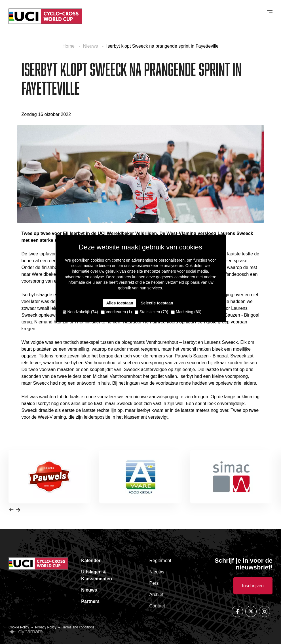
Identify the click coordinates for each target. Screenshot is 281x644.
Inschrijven (253, 586)
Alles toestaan (120, 303)
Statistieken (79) (151, 312)
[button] (11, 510)
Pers (154, 583)
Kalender (91, 561)
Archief (157, 595)
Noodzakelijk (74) (80, 312)
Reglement (160, 561)
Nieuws (91, 46)
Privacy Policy (46, 627)
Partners (90, 601)
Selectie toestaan (157, 303)
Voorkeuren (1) (117, 312)
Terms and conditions (78, 627)
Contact (157, 606)
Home (69, 46)
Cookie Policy (19, 627)
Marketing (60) (186, 312)
